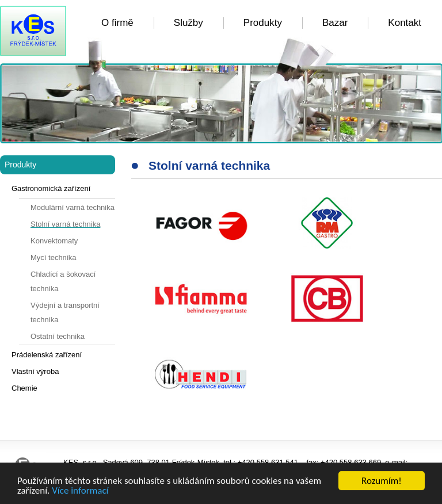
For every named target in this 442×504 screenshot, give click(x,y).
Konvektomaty (54, 241)
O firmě (117, 23)
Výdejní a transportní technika (65, 312)
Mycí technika (53, 257)
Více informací (80, 491)
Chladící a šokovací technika (63, 281)
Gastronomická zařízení (51, 188)
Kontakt (405, 23)
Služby (188, 23)
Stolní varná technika (65, 224)
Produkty (263, 23)
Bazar (335, 23)
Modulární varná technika (73, 207)
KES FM (33, 31)
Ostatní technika (58, 336)
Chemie (24, 388)
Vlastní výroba (35, 371)
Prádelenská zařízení (47, 355)
